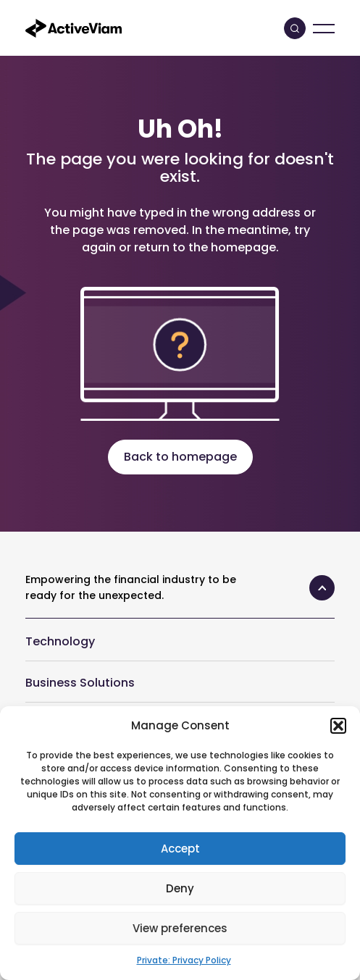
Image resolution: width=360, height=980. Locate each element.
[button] (338, 726)
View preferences (180, 928)
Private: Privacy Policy (184, 960)
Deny (180, 888)
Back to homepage (180, 457)
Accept (180, 849)
